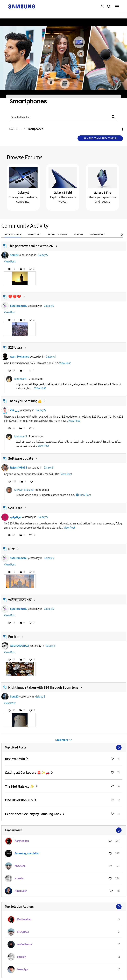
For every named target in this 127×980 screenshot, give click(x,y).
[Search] (63, 117)
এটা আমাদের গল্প (20, 600)
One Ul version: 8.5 (19, 800)
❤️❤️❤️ (15, 297)
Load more (62, 740)
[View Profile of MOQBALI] (20, 866)
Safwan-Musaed (24, 490)
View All (64, 747)
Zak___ (15, 410)
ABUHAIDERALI (19, 646)
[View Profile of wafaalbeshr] (25, 944)
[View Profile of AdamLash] (21, 891)
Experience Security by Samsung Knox (33, 814)
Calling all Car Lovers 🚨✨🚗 (28, 773)
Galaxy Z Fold (63, 193)
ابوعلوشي (16, 517)
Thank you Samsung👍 (25, 401)
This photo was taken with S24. (31, 246)
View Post (10, 262)
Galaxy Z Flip (103, 193)
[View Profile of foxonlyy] (23, 969)
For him (14, 637)
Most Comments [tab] (58, 235)
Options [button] (117, 130)
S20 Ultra (15, 508)
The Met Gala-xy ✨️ (20, 786)
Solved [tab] (78, 235)
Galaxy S (23, 193)
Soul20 (14, 255)
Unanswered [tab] (97, 235)
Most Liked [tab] (34, 235)
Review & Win (15, 759)
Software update (21, 458)
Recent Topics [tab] (13, 235)
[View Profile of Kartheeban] (22, 841)
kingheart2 (21, 379)
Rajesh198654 (19, 468)
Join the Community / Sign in (100, 138)
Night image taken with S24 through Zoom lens (43, 687)
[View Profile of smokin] (19, 878)
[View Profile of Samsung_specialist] (27, 853)
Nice (12, 549)
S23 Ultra (15, 347)
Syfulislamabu (19, 306)
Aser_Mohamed (20, 357)
